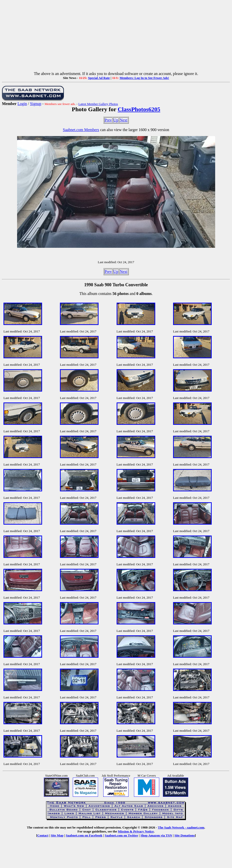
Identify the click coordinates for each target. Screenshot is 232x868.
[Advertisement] (116, 37)
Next (123, 120)
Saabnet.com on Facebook (84, 835)
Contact (43, 835)
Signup (36, 104)
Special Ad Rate (99, 78)
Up (116, 120)
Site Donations (184, 835)
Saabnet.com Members (81, 130)
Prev (108, 120)
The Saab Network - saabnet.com (181, 827)
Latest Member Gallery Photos (98, 104)
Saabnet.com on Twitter (121, 835)
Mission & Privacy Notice (136, 831)
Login (22, 104)
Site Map (57, 835)
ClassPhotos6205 (139, 109)
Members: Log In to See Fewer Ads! (144, 78)
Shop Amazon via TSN (156, 835)
